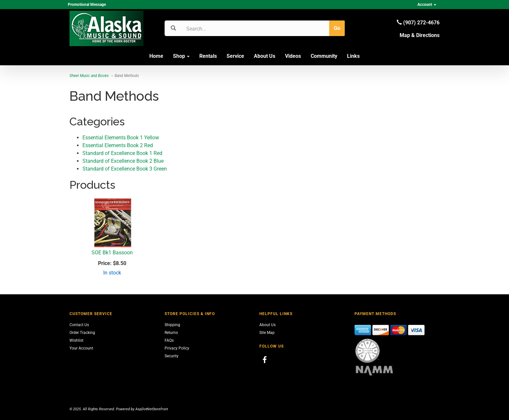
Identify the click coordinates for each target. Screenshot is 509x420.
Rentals (208, 56)
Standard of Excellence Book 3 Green (125, 169)
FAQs (169, 340)
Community (324, 56)
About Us (265, 56)
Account (427, 5)
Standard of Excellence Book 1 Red (122, 153)
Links (353, 56)
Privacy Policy (177, 348)
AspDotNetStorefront (152, 409)
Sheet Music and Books (89, 76)
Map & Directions (420, 35)
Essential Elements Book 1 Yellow (121, 138)
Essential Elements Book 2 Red (118, 145)
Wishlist (76, 340)
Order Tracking (82, 333)
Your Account (81, 348)
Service (235, 56)
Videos (293, 56)
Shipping (172, 325)
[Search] (217, 29)
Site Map (267, 333)
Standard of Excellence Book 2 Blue (123, 161)
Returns (171, 333)
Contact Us (79, 325)
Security (172, 356)
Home (156, 56)
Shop (181, 56)
